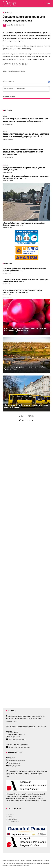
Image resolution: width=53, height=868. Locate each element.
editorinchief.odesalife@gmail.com (19, 747)
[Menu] (49, 4)
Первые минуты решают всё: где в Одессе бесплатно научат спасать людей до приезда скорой (26, 135)
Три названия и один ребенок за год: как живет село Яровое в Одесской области (26, 368)
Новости (8, 13)
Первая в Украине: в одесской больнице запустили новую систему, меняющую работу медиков (25, 120)
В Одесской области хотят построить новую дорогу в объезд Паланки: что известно (24, 224)
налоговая (17, 71)
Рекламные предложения (16, 761)
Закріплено (45, 4)
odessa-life (10, 25)
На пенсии (11, 814)
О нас (21, 416)
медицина (11, 71)
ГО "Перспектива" (13, 822)
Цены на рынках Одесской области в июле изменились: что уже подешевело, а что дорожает (26, 330)
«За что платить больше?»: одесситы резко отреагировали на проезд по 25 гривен (26, 406)
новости (23, 71)
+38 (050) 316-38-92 (14, 763)
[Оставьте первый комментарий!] (26, 89)
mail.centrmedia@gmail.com (17, 739)
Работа (10, 817)
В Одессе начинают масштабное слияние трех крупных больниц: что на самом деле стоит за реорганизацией (23, 152)
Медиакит (11, 758)
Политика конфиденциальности (11, 861)
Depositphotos (12, 819)
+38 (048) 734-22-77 (14, 737)
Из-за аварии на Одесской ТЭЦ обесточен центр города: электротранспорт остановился (22, 291)
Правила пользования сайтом (41, 861)
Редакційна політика (26, 861)
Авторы (31, 416)
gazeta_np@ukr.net (14, 766)
